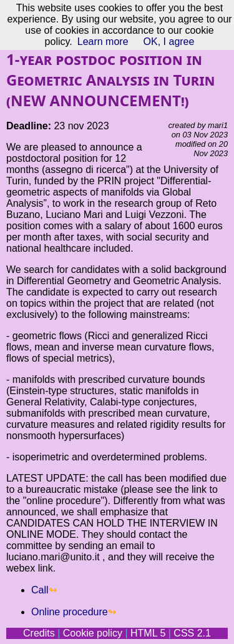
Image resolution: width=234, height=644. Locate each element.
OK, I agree (169, 42)
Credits (39, 633)
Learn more (103, 42)
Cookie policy (93, 633)
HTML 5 (148, 633)
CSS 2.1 (192, 633)
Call (40, 590)
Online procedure (70, 612)
